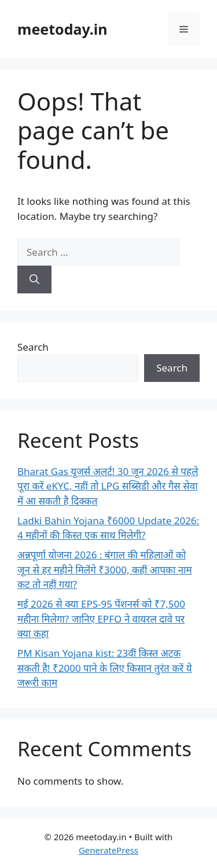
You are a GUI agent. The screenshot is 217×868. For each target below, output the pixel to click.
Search (33, 347)
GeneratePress (108, 850)
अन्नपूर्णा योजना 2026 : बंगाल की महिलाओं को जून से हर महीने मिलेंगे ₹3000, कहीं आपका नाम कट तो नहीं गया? (105, 569)
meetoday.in (62, 29)
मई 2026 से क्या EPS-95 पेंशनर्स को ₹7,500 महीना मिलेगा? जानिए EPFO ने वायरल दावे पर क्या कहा (101, 619)
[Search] (34, 279)
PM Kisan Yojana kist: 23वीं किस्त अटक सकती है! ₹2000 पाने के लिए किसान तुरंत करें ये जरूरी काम (105, 668)
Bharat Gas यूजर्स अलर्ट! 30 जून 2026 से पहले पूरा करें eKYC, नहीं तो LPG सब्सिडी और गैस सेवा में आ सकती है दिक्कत (108, 486)
